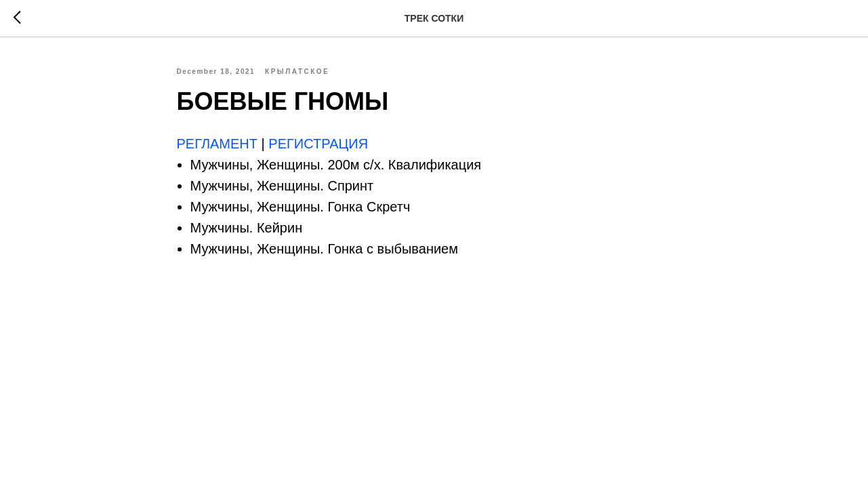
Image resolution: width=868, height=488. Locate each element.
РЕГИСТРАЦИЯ (318, 144)
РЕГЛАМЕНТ (219, 144)
